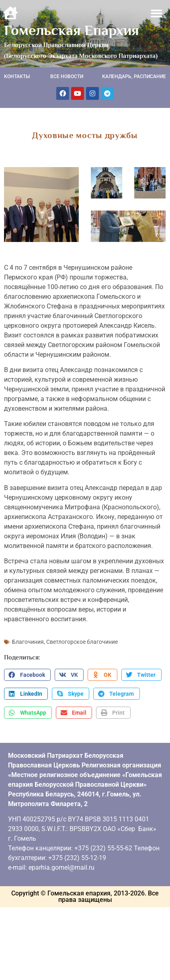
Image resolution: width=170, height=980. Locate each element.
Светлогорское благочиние (82, 641)
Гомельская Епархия (72, 30)
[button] (157, 13)
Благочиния (28, 641)
